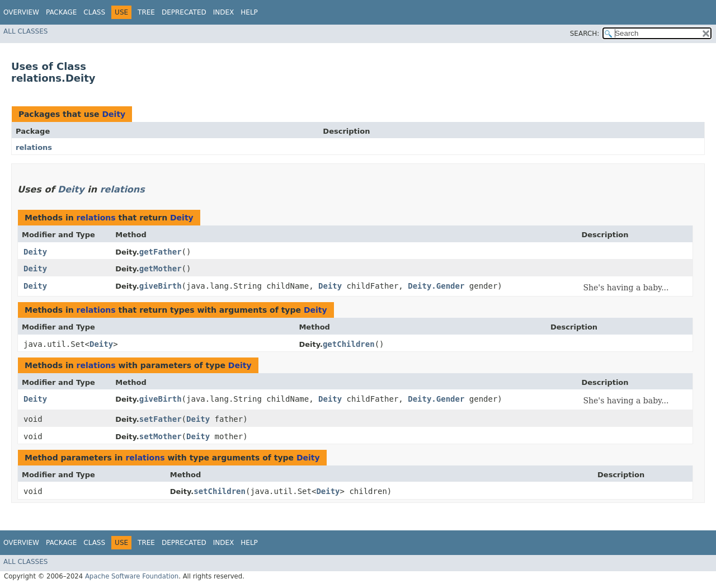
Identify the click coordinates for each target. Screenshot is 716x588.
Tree (146, 12)
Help (249, 12)
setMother (161, 436)
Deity (114, 114)
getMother (161, 269)
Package (61, 12)
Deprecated (184, 12)
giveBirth (161, 286)
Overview (21, 12)
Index (224, 12)
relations (34, 147)
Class (94, 12)
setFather (161, 419)
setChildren (220, 491)
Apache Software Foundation (132, 576)
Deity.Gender (436, 286)
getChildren (349, 344)
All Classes (25, 31)
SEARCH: (585, 34)
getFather (161, 252)
